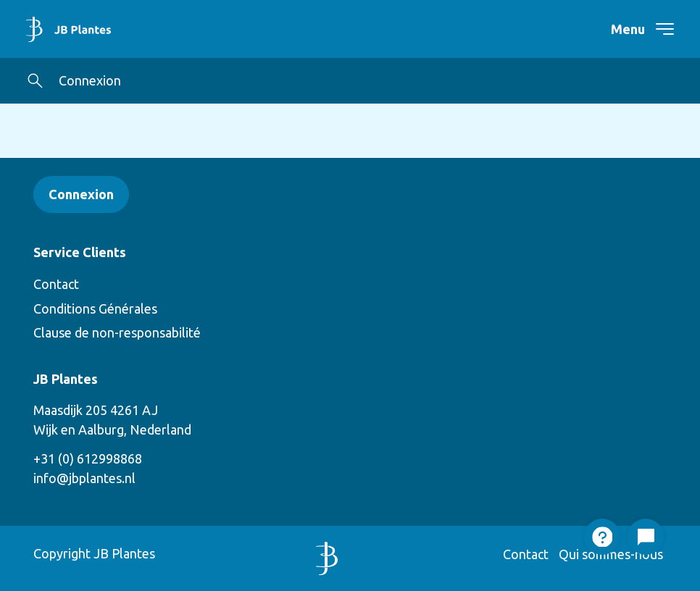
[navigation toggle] (656, 29)
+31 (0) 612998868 (88, 458)
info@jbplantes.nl (84, 478)
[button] (35, 81)
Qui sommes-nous (611, 554)
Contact (56, 284)
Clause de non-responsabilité (117, 332)
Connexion (90, 80)
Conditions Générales (95, 309)
